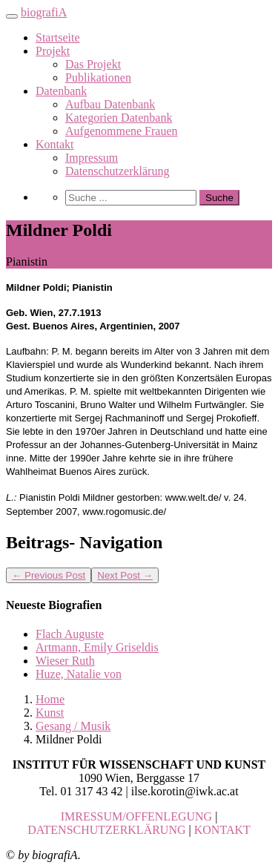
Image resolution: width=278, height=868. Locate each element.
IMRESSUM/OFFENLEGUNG (136, 816)
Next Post (125, 575)
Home (50, 699)
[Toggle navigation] (12, 16)
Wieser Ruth (65, 661)
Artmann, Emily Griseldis (97, 647)
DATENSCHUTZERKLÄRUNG (106, 830)
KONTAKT (222, 830)
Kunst (50, 713)
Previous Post (49, 575)
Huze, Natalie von (79, 674)
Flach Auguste (70, 634)
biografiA (44, 12)
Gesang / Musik (73, 726)
